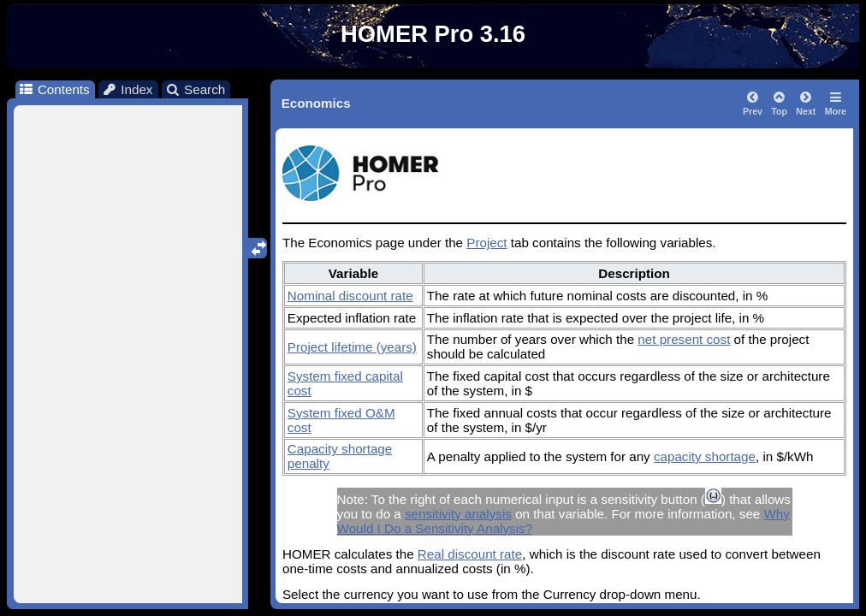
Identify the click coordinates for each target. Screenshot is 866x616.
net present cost (684, 339)
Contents (53, 89)
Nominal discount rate (350, 296)
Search (196, 89)
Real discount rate (470, 554)
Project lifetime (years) (352, 347)
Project (486, 243)
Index (128, 89)
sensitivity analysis (458, 514)
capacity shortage (705, 456)
